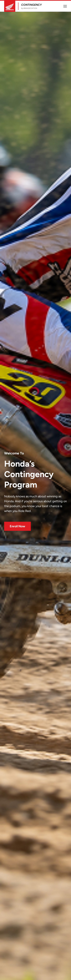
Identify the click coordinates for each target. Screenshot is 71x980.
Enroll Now (17, 526)
